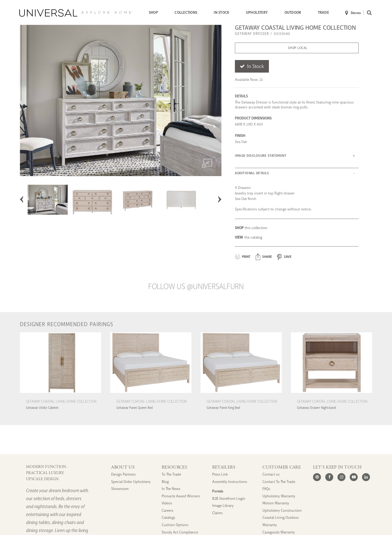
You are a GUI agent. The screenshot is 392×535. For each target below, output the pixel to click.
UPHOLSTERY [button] (257, 13)
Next (220, 199)
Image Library (223, 506)
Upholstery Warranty (279, 496)
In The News (171, 489)
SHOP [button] (153, 13)
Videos (167, 503)
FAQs (266, 489)
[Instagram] (341, 477)
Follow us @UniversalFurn (196, 287)
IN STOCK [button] (221, 13)
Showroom (120, 489)
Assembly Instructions (230, 482)
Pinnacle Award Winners (181, 496)
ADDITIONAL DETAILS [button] (252, 173)
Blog (165, 482)
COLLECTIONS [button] (186, 13)
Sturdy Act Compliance (180, 532)
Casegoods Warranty (279, 532)
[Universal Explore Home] (76, 13)
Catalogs (168, 518)
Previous (22, 199)
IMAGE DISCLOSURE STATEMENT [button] (261, 156)
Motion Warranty (276, 503)
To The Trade (171, 475)
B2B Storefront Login (229, 499)
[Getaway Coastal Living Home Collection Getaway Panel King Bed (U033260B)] (241, 394)
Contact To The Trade (279, 482)
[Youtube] (354, 477)
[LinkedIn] (366, 477)
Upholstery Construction (282, 511)
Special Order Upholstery (131, 482)
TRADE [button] (323, 13)
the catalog (249, 237)
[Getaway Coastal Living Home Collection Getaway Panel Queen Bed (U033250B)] (151, 394)
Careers (168, 511)
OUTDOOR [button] (293, 13)
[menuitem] (153, 13)
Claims (217, 513)
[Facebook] (329, 477)
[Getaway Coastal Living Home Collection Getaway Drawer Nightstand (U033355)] (332, 394)
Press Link (220, 475)
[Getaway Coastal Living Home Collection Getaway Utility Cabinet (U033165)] (60, 394)
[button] (264, 257)
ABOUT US (123, 467)
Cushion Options (175, 525)
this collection (251, 228)
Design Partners (123, 475)
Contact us (271, 475)
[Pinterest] (317, 477)
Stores (353, 13)
